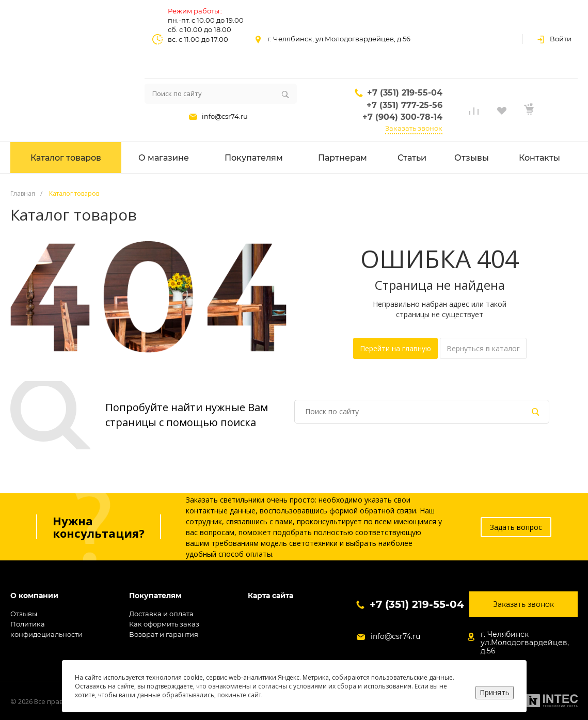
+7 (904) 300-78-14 (402, 117)
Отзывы (24, 614)
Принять (495, 692)
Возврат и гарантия (164, 634)
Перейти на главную (395, 348)
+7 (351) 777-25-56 (404, 105)
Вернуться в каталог (483, 348)
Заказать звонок (414, 128)
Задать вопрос (516, 527)
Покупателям (155, 596)
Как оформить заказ (164, 624)
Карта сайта (271, 596)
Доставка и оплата (161, 614)
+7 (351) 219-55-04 (405, 93)
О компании (34, 596)
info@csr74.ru (225, 116)
